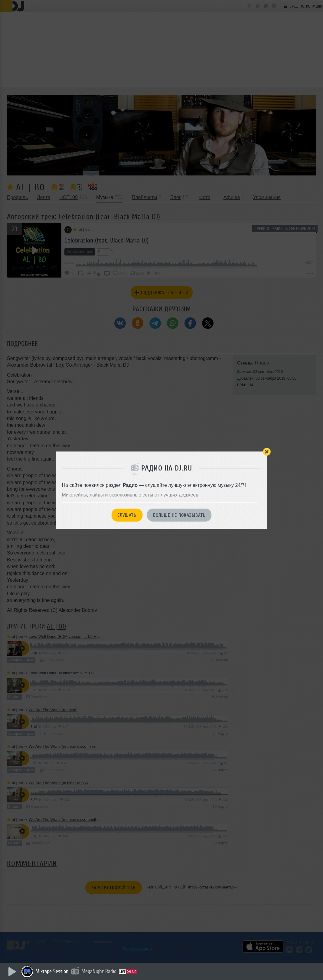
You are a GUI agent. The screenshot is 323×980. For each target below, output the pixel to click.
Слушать (127, 515)
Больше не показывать (179, 515)
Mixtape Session (54, 971)
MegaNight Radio (100, 971)
